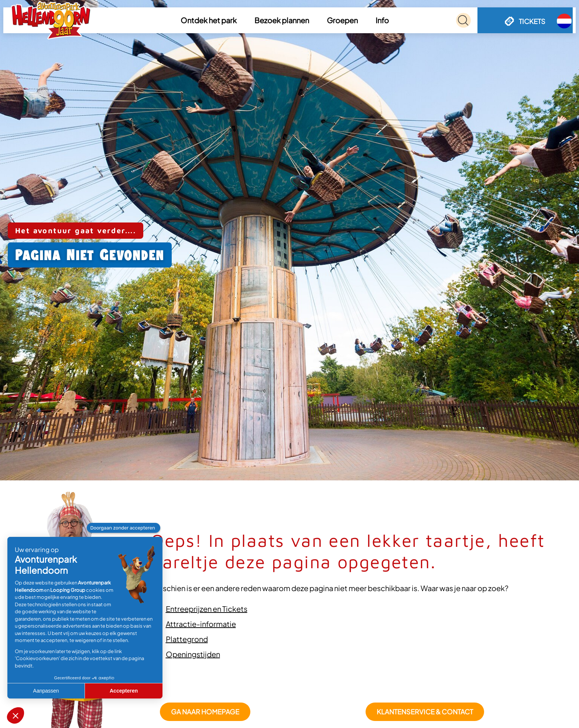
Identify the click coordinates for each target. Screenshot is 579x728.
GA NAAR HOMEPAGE (205, 712)
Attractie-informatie (201, 624)
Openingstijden (193, 654)
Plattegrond (187, 639)
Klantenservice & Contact (425, 712)
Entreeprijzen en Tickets (207, 609)
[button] (210, 20)
